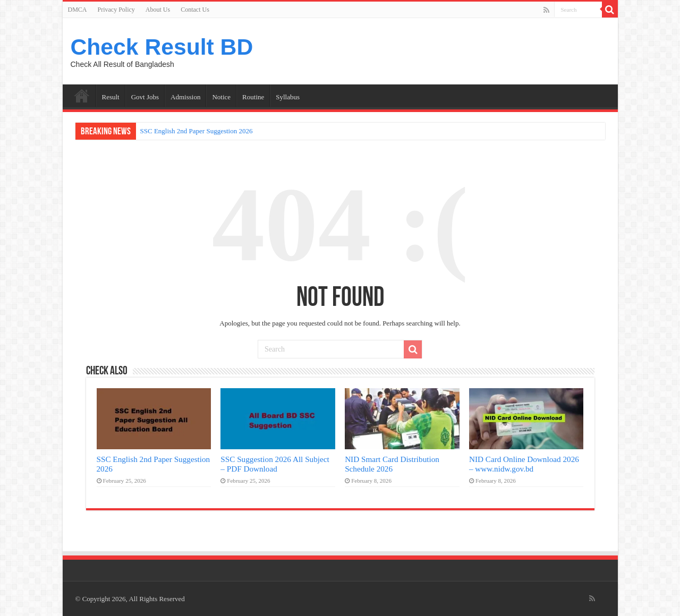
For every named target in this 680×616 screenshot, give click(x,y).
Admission (185, 97)
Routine (253, 97)
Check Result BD (162, 47)
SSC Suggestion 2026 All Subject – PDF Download (275, 464)
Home (82, 96)
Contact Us (195, 10)
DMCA (78, 10)
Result (111, 97)
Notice (221, 97)
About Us (158, 10)
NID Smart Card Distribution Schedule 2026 (392, 464)
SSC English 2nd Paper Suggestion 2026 (197, 131)
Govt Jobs (145, 97)
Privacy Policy (116, 10)
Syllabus (288, 97)
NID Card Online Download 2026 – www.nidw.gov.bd (524, 464)
